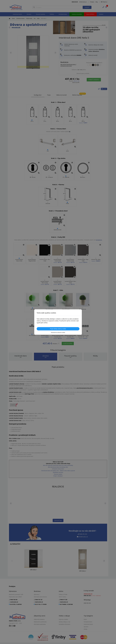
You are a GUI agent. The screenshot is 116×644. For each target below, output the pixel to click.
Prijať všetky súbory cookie (58, 329)
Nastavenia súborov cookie (58, 332)
